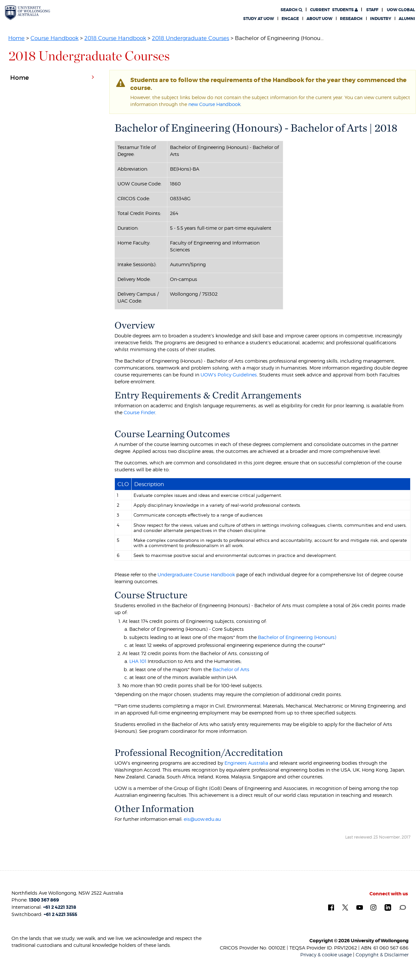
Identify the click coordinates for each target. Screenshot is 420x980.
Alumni (407, 19)
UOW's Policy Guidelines (229, 375)
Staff (372, 10)
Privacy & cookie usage (326, 955)
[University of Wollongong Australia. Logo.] (28, 12)
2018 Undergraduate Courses (190, 38)
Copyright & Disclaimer (382, 955)
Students (334, 10)
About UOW (319, 19)
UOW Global (401, 10)
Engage (290, 19)
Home (16, 38)
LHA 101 (138, 661)
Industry (381, 19)
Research (351, 19)
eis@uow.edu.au (202, 819)
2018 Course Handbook (115, 38)
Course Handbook (54, 38)
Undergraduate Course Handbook (196, 575)
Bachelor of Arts (231, 669)
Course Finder (139, 412)
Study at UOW (259, 19)
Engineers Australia (246, 763)
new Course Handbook (214, 104)
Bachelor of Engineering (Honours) (297, 637)
